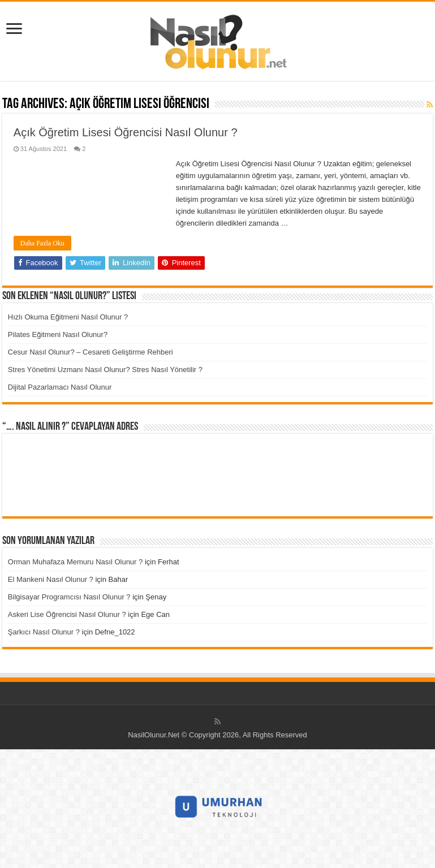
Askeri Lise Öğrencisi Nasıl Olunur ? (67, 614)
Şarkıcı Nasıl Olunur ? (44, 632)
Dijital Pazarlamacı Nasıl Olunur (60, 387)
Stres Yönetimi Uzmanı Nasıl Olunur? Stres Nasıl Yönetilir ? (105, 370)
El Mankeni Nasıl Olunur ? (51, 579)
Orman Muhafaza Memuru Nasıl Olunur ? (75, 562)
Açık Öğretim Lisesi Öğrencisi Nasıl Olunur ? (126, 132)
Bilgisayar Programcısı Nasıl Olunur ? (69, 597)
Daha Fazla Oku (42, 243)
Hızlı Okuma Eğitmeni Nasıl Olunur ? (68, 317)
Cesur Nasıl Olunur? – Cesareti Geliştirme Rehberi (91, 352)
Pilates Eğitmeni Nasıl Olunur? (58, 334)
